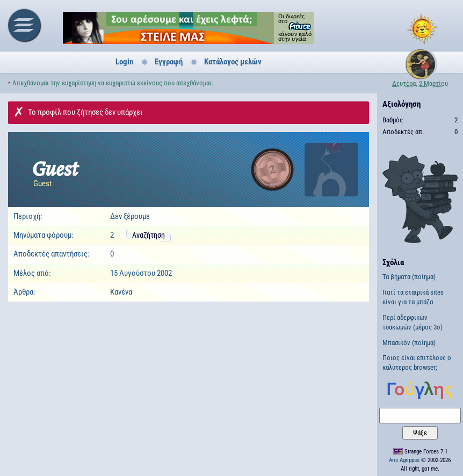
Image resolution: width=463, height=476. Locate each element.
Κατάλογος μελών (233, 62)
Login (124, 62)
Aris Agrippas (404, 460)
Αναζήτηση (149, 235)
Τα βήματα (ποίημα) (409, 277)
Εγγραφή (169, 62)
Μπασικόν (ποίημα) (409, 343)
